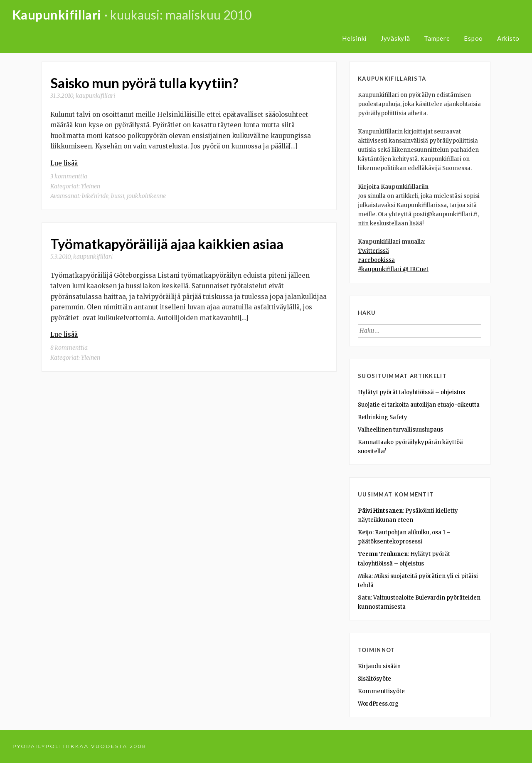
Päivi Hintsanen (380, 511)
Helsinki (354, 38)
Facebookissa (376, 260)
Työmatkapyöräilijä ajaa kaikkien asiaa (167, 244)
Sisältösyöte (374, 679)
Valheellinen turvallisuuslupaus (400, 430)
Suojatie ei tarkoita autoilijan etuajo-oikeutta (419, 405)
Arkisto (508, 38)
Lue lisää (64, 163)
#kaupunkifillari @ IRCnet (393, 269)
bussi (118, 196)
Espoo (473, 38)
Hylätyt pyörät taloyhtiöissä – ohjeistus (411, 392)
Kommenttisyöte (381, 691)
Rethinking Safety (383, 417)
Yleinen (91, 186)
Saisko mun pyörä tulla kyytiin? (144, 83)
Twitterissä (373, 251)
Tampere (437, 38)
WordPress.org (378, 704)
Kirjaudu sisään (379, 666)
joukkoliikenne (146, 196)
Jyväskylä (395, 38)
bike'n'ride (95, 196)
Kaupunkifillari (57, 15)
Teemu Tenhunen (383, 554)
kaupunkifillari (95, 96)
